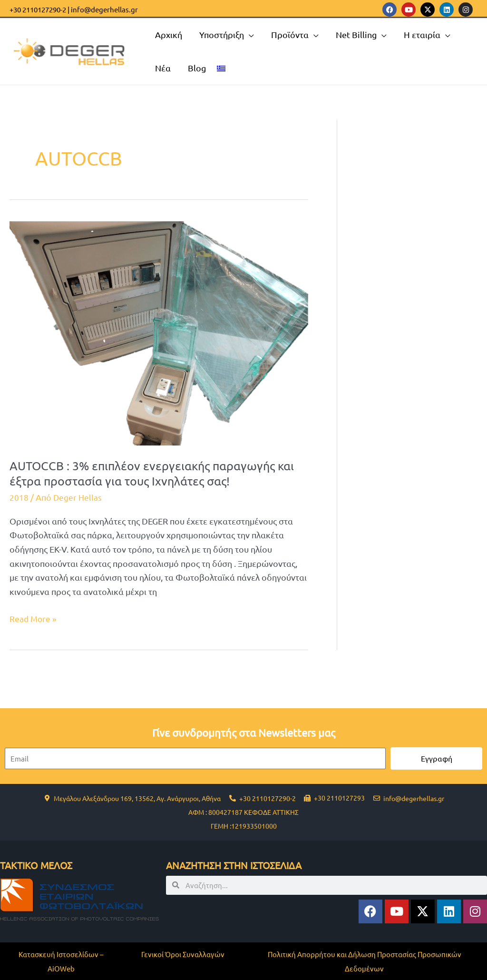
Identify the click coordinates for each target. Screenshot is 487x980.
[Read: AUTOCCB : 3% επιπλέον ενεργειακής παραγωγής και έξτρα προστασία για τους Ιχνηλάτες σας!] (159, 332)
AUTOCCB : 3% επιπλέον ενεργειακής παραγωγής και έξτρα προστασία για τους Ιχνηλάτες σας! (156, 473)
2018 (19, 497)
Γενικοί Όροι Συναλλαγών (183, 954)
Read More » (34, 618)
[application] (249, 35)
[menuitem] (221, 68)
